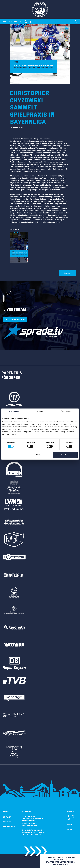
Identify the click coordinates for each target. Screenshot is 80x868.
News (70, 829)
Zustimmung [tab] (14, 411)
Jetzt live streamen (15, 319)
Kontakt (7, 817)
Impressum (7, 822)
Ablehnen (40, 455)
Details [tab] (40, 411)
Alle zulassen (65, 455)
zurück (67, 273)
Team (69, 825)
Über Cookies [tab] (66, 411)
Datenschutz (9, 827)
